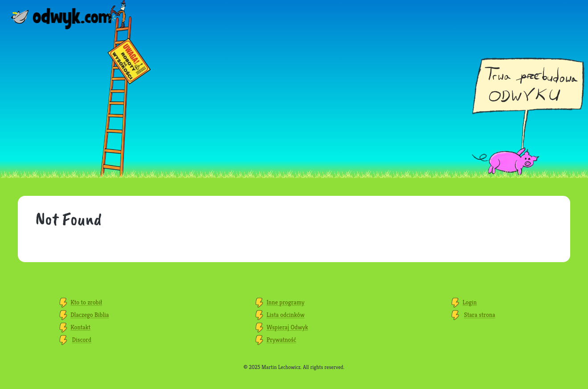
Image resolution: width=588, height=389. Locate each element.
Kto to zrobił (86, 302)
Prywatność (281, 340)
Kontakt (80, 327)
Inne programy (285, 302)
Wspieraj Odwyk (287, 327)
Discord (82, 340)
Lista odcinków (285, 315)
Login (470, 302)
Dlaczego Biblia (90, 315)
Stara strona (480, 315)
